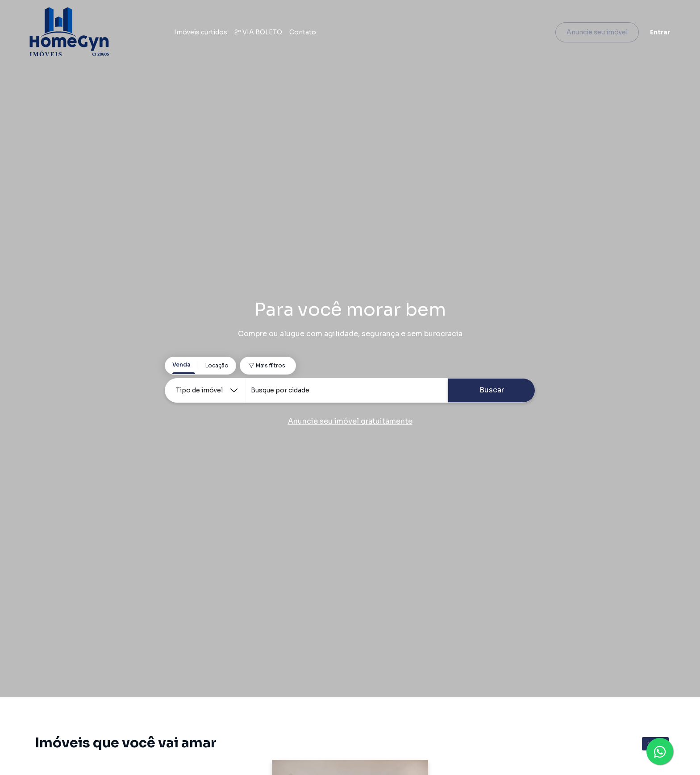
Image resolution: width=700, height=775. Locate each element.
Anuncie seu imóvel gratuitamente (350, 421)
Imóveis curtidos (207, 33)
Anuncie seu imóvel (591, 33)
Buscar (492, 390)
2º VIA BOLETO (265, 33)
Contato (309, 33)
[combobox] (346, 390)
